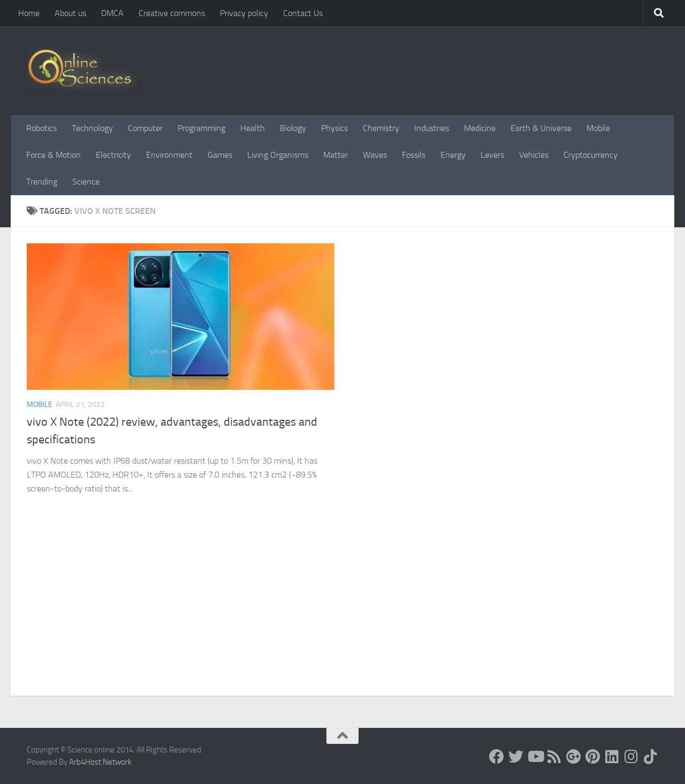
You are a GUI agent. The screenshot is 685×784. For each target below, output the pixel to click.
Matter (336, 155)
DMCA (112, 13)
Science (86, 182)
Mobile (598, 128)
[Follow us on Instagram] (631, 757)
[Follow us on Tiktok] (651, 757)
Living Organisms (278, 155)
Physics (334, 128)
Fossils (414, 155)
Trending (42, 182)
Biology (293, 128)
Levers (492, 155)
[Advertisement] (342, 616)
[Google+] (574, 757)
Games (220, 155)
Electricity (113, 155)
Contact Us (303, 13)
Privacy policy (244, 13)
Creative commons (172, 13)
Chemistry (381, 128)
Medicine (480, 128)
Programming (201, 128)
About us (70, 13)
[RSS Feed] (554, 757)
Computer (145, 128)
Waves (375, 155)
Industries (432, 128)
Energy (453, 155)
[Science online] (497, 757)
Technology (92, 128)
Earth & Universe (541, 128)
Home (29, 13)
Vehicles (534, 155)
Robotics (41, 128)
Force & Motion (54, 155)
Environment (169, 155)
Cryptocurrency (591, 155)
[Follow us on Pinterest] (593, 757)
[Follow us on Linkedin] (612, 757)
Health (253, 128)
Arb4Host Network (100, 762)
